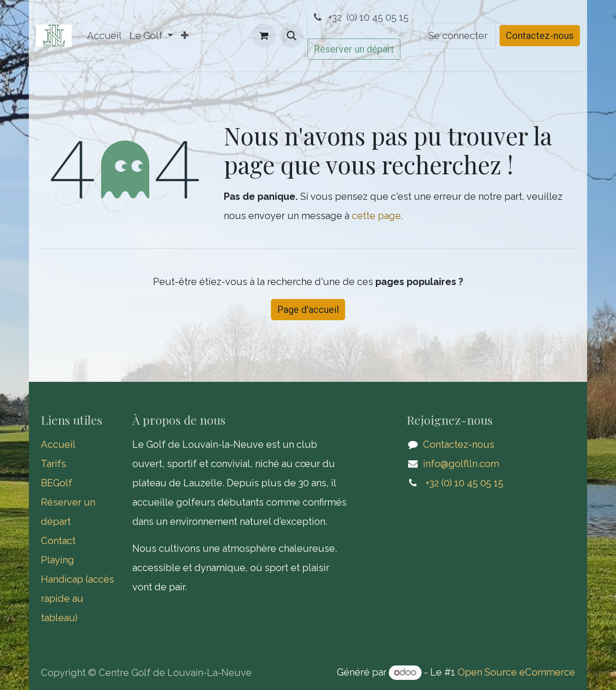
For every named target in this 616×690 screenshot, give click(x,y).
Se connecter (458, 36)
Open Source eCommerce (516, 672)
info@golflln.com (461, 464)
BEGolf (57, 483)
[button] (292, 36)
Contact (58, 541)
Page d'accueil (308, 310)
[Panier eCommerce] (264, 36)
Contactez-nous (540, 36)
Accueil (58, 444)
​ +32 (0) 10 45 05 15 (463, 483)
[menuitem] (104, 36)
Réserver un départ (354, 49)
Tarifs (55, 464)
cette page (376, 216)
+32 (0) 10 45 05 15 (360, 17)
